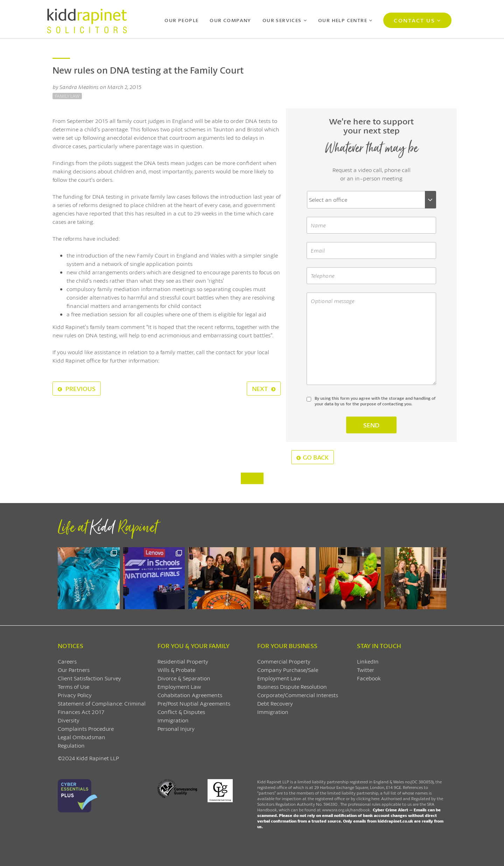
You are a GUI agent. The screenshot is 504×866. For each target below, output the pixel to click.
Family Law (67, 96)
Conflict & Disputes (181, 712)
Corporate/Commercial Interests (298, 695)
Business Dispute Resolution (292, 686)
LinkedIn (368, 661)
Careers (67, 661)
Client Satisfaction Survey (89, 678)
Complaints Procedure (86, 728)
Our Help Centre (343, 20)
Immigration (173, 720)
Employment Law (179, 686)
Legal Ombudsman (82, 737)
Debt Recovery (275, 703)
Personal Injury (176, 728)
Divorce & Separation (184, 678)
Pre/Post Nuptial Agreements (194, 703)
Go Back (313, 457)
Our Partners (74, 670)
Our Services (282, 20)
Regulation (71, 745)
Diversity (69, 720)
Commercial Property (284, 661)
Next (264, 389)
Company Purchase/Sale (288, 670)
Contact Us (414, 20)
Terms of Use (73, 686)
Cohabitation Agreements (190, 695)
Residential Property (183, 661)
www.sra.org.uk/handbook (346, 810)
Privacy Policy (75, 695)
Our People (181, 20)
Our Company (230, 20)
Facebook (369, 678)
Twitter (366, 670)
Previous (77, 389)
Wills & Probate (176, 670)
